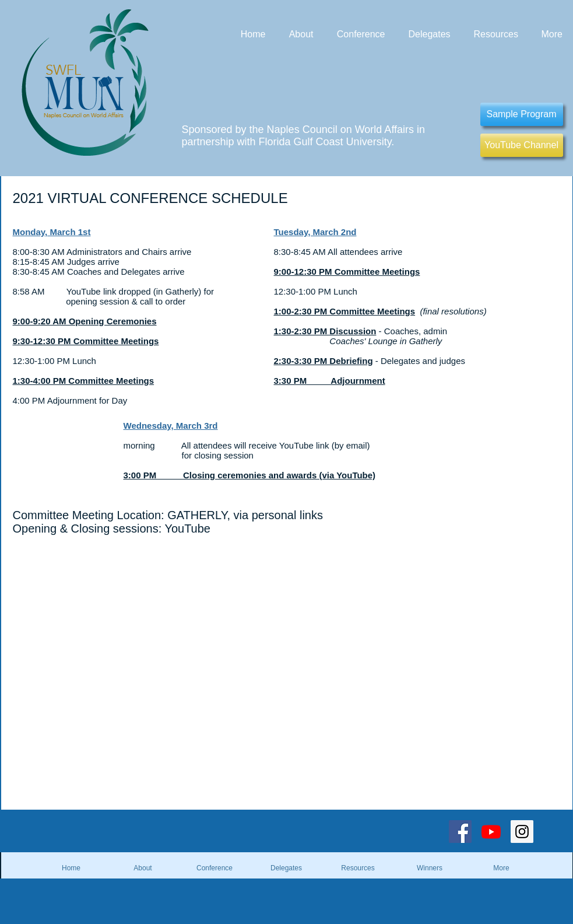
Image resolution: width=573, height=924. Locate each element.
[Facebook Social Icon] (460, 832)
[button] (430, 868)
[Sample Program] (522, 114)
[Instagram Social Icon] (522, 832)
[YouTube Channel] (522, 145)
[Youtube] (491, 832)
